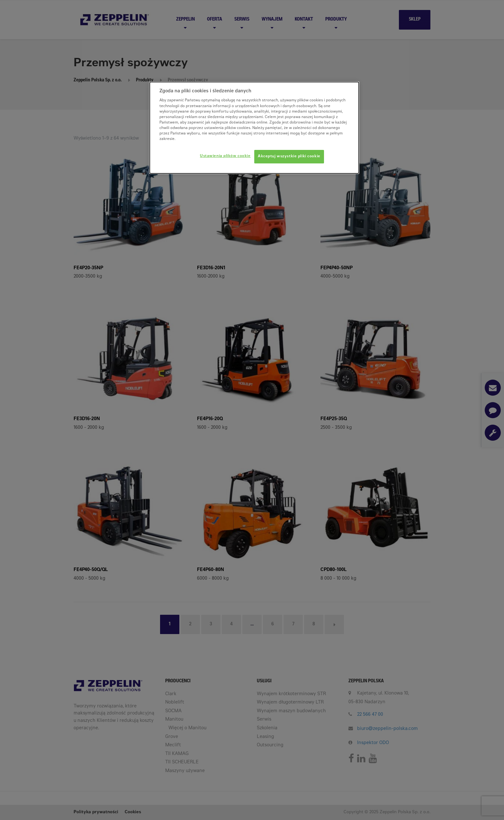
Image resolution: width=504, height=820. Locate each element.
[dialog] (254, 128)
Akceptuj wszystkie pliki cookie (289, 157)
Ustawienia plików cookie (225, 156)
